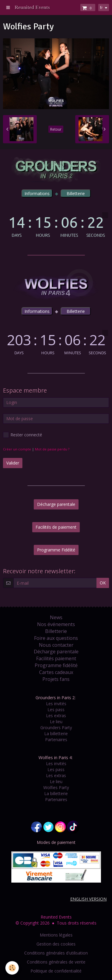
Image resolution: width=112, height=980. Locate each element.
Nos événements (56, 624)
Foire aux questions (56, 638)
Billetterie (56, 631)
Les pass (56, 710)
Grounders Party (56, 728)
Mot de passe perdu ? (52, 449)
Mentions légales (56, 935)
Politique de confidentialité (56, 971)
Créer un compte (17, 449)
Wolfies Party (56, 787)
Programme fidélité (56, 665)
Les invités (56, 704)
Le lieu (56, 722)
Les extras (56, 716)
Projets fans (56, 679)
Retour (56, 129)
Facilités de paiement (56, 527)
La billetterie (56, 734)
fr (101, 7)
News (56, 617)
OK (103, 583)
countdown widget (56, 225)
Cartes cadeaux (56, 672)
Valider (13, 463)
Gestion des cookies (56, 944)
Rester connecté (23, 435)
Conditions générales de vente (56, 962)
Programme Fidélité (56, 550)
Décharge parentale (56, 504)
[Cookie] (12, 968)
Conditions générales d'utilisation (56, 953)
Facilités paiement (56, 658)
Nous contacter (56, 645)
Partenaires (56, 739)
